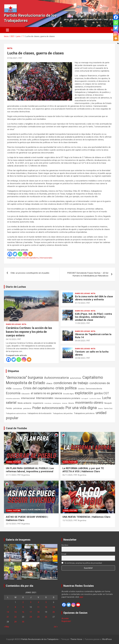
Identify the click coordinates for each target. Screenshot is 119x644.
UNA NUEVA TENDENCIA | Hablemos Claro (86, 517)
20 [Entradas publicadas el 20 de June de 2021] (54, 612)
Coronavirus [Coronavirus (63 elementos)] (17, 389)
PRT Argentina (24, 475)
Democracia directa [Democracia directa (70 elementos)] (94, 389)
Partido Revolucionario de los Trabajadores (40, 639)
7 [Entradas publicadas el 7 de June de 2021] (8, 607)
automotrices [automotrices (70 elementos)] (76, 378)
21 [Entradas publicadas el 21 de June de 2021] (8, 617)
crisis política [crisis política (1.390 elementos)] (66, 388)
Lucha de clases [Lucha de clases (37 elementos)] (95, 399)
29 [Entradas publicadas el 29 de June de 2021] (15, 622)
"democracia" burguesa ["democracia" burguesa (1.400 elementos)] (24, 377)
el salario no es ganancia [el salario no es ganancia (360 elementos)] (46, 393)
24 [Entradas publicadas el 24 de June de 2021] (31, 617)
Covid (18, 258)
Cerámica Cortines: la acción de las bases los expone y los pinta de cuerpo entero (29, 332)
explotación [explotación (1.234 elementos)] (84, 393)
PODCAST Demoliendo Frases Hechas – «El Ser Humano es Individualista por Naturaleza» (88, 274)
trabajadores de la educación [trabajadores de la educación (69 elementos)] (40, 413)
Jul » (56, 627)
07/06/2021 (12, 58)
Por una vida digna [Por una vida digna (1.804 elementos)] (81, 408)
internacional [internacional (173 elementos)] (28, 398)
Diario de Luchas (16, 287)
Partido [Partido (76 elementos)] (9, 408)
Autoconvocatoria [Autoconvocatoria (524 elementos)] (56, 378)
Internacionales (46, 258)
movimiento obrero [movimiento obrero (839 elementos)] (89, 403)
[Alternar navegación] (7, 30)
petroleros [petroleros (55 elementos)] (27, 408)
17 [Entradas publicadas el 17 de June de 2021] (31, 612)
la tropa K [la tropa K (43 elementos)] (85, 398)
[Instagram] (25, 254)
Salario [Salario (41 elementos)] (100, 408)
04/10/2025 (11, 339)
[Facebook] (10, 254)
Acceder (65, 618)
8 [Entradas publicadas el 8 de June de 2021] (15, 607)
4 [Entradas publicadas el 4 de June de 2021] (38, 602)
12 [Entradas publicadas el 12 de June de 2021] (46, 607)
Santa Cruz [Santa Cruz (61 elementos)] (108, 408)
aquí (81, 597)
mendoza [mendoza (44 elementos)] (48, 403)
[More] (30, 254)
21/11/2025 (11, 475)
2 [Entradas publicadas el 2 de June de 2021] (23, 602)
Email (64, 554)
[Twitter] (15, 254)
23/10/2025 (11, 524)
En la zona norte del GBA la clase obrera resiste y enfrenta (94, 298)
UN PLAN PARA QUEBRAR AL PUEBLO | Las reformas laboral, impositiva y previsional (30, 470)
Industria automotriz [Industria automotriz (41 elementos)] (13, 398)
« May (6, 627)
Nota (10, 48)
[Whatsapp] (20, 254)
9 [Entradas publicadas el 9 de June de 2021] (23, 607)
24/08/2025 (80, 358)
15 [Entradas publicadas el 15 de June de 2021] (15, 612)
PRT (21, 58)
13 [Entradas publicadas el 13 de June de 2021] (54, 607)
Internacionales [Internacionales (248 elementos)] (45, 398)
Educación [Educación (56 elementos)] (26, 394)
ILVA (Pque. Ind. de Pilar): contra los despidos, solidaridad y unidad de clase (93, 317)
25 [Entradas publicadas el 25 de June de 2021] (38, 617)
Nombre (65, 545)
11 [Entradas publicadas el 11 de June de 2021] (38, 607)
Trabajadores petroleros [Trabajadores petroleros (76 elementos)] (84, 413)
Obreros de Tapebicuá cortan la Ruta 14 (93, 336)
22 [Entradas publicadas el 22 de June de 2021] (15, 617)
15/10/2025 (67, 520)
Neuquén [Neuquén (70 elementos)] (108, 403)
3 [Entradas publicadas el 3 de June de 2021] (31, 602)
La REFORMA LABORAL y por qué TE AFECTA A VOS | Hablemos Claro (83, 470)
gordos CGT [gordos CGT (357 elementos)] (102, 393)
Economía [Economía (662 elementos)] (13, 393)
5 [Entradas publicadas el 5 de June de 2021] (46, 602)
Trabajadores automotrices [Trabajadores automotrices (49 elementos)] (16, 413)
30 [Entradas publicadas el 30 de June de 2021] (23, 622)
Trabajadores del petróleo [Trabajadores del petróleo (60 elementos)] (63, 413)
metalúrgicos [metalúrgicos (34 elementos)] (57, 403)
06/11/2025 (67, 475)
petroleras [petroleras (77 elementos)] (18, 408)
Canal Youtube (13, 462)
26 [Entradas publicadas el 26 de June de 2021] (46, 617)
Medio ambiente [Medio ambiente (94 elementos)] (25, 403)
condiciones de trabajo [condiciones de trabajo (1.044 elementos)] (71, 383)
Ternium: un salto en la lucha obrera (92, 353)
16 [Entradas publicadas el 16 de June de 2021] (23, 612)
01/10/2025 (80, 303)
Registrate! (66, 621)
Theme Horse (76, 639)
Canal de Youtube (16, 428)
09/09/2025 (80, 341)
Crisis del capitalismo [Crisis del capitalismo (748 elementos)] (39, 388)
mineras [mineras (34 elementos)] (65, 403)
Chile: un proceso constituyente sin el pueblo (30, 273)
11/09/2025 (80, 323)
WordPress (107, 639)
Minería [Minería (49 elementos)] (71, 403)
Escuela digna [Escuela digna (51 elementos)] (68, 394)
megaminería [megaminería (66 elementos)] (38, 403)
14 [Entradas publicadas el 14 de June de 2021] (8, 612)
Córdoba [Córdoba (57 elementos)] (81, 389)
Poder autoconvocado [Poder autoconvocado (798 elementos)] (48, 408)
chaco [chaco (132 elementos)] (49, 383)
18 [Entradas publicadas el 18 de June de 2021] (38, 612)
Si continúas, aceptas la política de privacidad (82, 563)
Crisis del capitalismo (30, 258)
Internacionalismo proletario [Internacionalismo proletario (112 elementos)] (67, 398)
